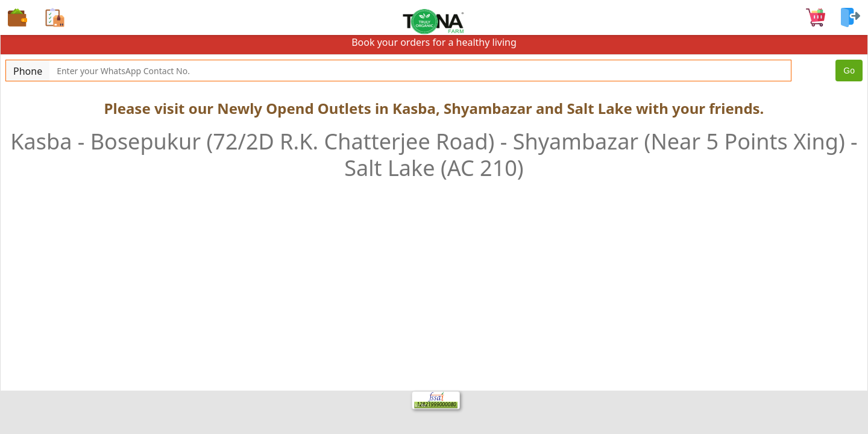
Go (849, 71)
